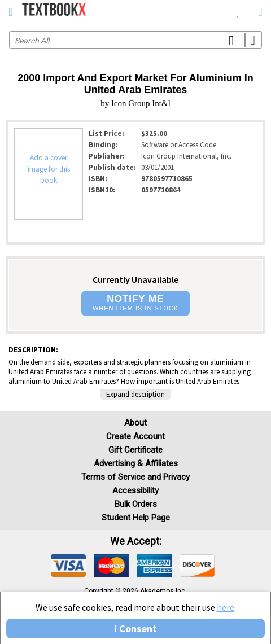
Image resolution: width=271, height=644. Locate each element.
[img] (68, 566)
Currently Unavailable (135, 279)
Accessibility (135, 490)
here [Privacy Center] (226, 607)
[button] (135, 303)
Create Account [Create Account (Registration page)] (135, 436)
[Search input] (135, 40)
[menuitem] (238, 11)
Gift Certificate (135, 450)
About (135, 423)
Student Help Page (136, 518)
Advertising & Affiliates (136, 463)
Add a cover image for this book (49, 169)
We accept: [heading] (136, 541)
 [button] (10, 12)
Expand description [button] (135, 394)
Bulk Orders (136, 504)
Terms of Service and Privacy (135, 477)
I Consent (135, 628)
